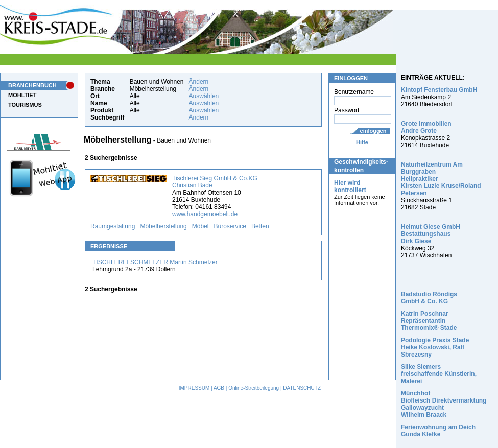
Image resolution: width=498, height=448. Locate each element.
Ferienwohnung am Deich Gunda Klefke (438, 431)
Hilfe (362, 142)
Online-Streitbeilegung (254, 388)
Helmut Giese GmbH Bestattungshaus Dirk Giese (431, 234)
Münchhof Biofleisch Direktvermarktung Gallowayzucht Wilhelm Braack (444, 404)
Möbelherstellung (163, 226)
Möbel (200, 226)
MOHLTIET (22, 95)
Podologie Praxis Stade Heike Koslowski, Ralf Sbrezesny (435, 347)
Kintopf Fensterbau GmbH (439, 90)
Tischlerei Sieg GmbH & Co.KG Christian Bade (215, 182)
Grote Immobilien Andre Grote (426, 127)
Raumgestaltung (113, 226)
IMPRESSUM (194, 388)
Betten (260, 226)
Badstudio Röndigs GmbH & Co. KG (429, 298)
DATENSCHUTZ (302, 388)
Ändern (199, 82)
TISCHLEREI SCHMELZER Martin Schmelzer (155, 262)
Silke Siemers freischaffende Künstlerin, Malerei (439, 374)
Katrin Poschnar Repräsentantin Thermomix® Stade (429, 321)
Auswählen (204, 96)
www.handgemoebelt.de (205, 214)
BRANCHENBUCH (32, 85)
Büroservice (230, 226)
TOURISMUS (25, 105)
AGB (219, 388)
